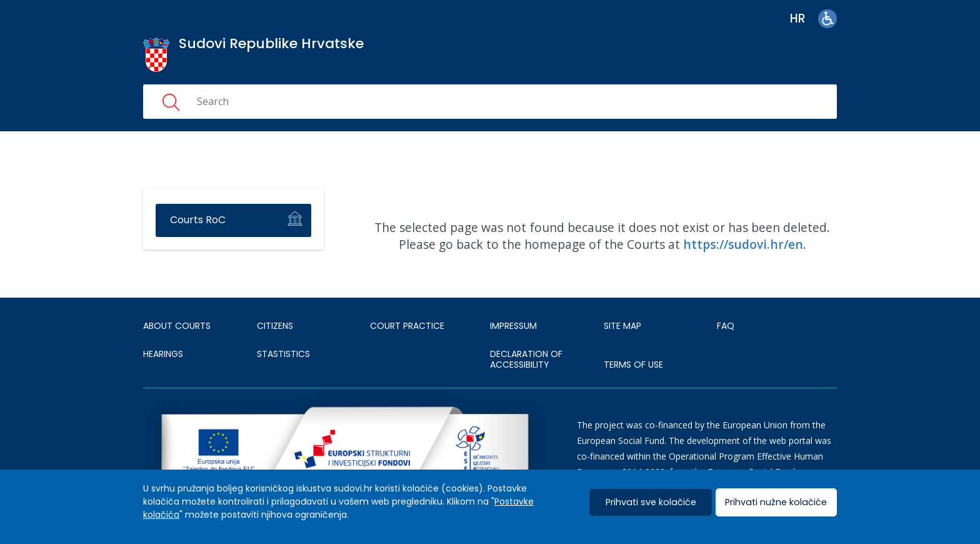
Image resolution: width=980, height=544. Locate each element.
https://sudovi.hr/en (743, 244)
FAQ (726, 326)
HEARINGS (163, 354)
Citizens (275, 326)
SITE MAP (622, 326)
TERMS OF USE (633, 365)
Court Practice (407, 326)
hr (798, 18)
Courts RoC (198, 220)
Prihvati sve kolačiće (651, 502)
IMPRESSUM (513, 326)
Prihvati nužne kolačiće (776, 502)
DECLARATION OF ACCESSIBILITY (526, 360)
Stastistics (283, 354)
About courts (177, 326)
